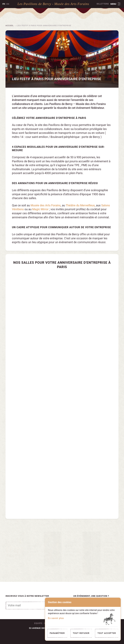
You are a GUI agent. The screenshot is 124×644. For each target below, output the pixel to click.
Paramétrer (57, 633)
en (8, 4)
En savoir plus (56, 618)
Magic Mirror (40, 209)
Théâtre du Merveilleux (80, 205)
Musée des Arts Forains (46, 205)
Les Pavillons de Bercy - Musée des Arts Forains (53, 4)
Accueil (10, 26)
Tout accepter (107, 633)
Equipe (38, 623)
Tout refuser (81, 633)
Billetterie (103, 4)
